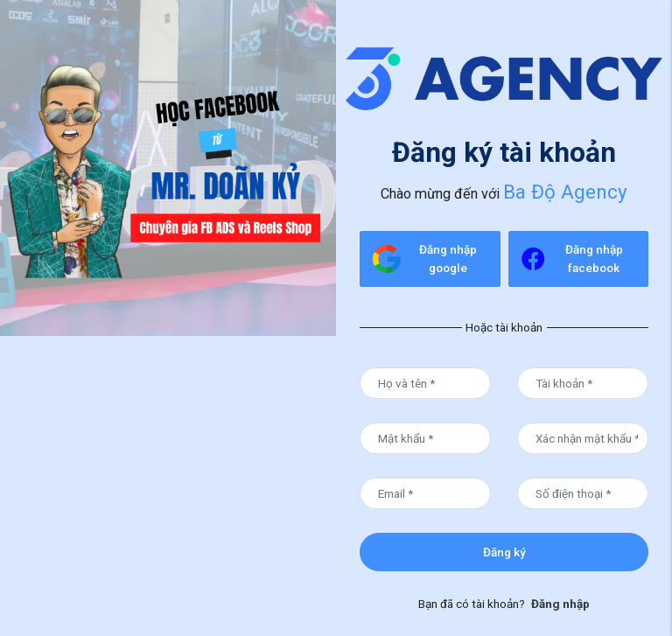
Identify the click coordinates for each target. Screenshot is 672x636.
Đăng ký (504, 552)
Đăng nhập (560, 604)
